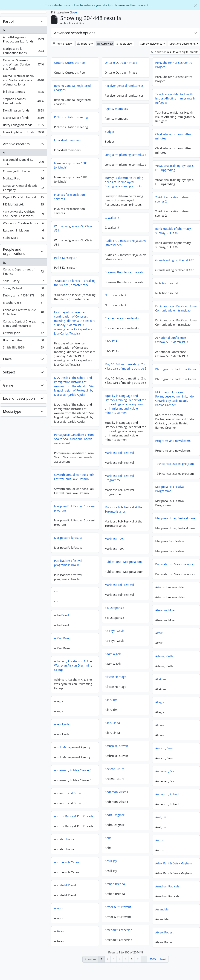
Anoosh (131, 845)
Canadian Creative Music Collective (23, 312)
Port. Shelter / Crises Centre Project (174, 65)
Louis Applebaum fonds (23, 133)
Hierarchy (85, 44)
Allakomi (131, 684)
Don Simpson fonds (23, 111)
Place (7, 359)
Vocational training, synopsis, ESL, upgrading (175, 168)
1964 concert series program (145, 468)
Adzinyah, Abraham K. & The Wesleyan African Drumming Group (103, 669)
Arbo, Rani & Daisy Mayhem (144, 868)
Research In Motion (23, 231)
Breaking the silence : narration (111, 275)
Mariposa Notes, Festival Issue (145, 522)
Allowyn (131, 730)
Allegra (74, 705)
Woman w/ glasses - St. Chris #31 (88, 228)
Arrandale (132, 914)
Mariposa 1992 (100, 544)
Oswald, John (23, 334)
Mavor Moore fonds (23, 118)
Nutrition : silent (130, 298)
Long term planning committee (125, 155)
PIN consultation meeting (71, 117)
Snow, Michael (23, 289)
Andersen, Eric (135, 776)
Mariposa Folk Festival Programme (134, 484)
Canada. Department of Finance (23, 272)
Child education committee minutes (173, 136)
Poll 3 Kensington (81, 258)
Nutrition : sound (167, 283)
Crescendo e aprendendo (137, 321)
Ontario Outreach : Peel (70, 63)
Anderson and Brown (83, 798)
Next (163, 959)
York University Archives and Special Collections (23, 214)
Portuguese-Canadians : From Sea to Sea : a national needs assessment (89, 441)
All (5, 30)
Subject (9, 372)
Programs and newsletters (143, 445)
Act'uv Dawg (92, 642)
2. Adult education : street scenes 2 (172, 199)
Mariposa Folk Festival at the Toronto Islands (138, 515)
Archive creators (16, 144)
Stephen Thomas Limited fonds (23, 101)
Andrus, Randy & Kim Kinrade (89, 821)
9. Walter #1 (98, 220)
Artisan (74, 936)
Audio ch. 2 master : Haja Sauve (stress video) (111, 245)
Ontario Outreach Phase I (122, 63)
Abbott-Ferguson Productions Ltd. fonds (23, 39)
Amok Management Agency (87, 752)
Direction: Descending (183, 44)
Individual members (67, 140)
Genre (8, 385)
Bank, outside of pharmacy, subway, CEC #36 (173, 231)
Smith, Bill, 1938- (23, 348)
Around (74, 913)
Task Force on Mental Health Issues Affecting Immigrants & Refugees (175, 98)
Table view (124, 44)
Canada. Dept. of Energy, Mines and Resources (23, 324)
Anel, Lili (131, 822)
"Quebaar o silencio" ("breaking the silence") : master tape (90, 283)
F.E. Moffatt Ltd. (23, 205)
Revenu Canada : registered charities (72, 88)
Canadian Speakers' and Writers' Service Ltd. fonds (23, 64)
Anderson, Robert (137, 799)
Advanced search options (75, 33)
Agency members (116, 109)
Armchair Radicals (137, 891)
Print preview (63, 44)
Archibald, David (80, 890)
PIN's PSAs (127, 344)
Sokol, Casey (23, 282)
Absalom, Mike (135, 615)
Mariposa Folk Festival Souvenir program (90, 511)
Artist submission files (140, 592)
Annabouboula (79, 844)
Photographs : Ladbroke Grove (146, 373)
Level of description (19, 398)
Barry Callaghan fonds (23, 126)
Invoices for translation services (69, 197)
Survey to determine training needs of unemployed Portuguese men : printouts (124, 184)
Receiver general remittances (124, 86)
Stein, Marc (23, 238)
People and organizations (14, 251)
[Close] (196, 5)
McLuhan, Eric (23, 303)
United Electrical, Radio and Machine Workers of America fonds (23, 80)
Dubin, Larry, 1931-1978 (23, 296)
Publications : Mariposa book (109, 567)
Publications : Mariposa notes (175, 569)
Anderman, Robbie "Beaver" (87, 775)
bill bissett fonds (23, 92)
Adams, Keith (134, 661)
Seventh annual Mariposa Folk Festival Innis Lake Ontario (89, 479)
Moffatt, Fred (23, 179)
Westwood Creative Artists (23, 224)
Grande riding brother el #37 (174, 260)
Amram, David (135, 753)
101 (86, 596)
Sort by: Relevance (152, 44)
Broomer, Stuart (23, 341)
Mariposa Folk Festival (134, 458)
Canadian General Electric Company (23, 188)
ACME (129, 638)
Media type (12, 411)
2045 (153, 959)
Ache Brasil (91, 619)
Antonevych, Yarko (81, 867)
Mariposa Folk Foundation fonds (23, 51)
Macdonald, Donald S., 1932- (23, 162)
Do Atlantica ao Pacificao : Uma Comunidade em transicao (146, 310)
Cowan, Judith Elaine (23, 172)
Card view (105, 44)
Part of (8, 21)
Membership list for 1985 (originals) (71, 165)
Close (73, 12)
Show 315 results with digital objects (175, 52)
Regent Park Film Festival (23, 198)
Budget (109, 132)
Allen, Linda (77, 728)
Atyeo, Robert (134, 937)
